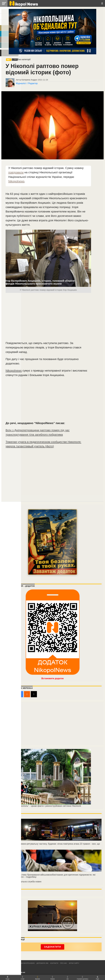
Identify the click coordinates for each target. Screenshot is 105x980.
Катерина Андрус (29, 80)
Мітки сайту (74, 963)
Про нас (64, 963)
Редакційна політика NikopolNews (20, 963)
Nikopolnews (16, 181)
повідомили (16, 172)
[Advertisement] (48, 317)
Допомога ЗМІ (42, 963)
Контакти (54, 963)
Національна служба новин (27, 882)
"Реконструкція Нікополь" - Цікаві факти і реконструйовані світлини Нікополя (42, 806)
